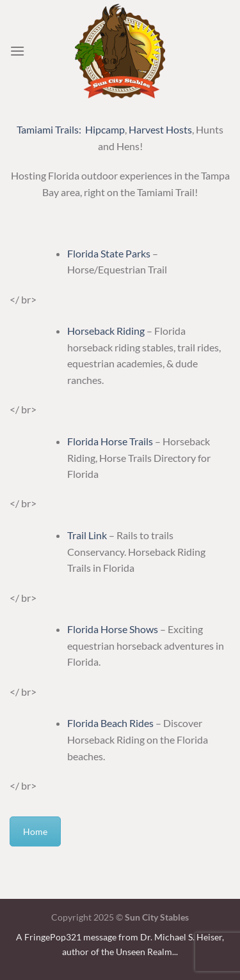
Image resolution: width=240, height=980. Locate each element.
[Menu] (17, 51)
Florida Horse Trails (110, 441)
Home (35, 831)
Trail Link (87, 535)
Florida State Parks (110, 253)
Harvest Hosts (160, 129)
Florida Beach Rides (111, 723)
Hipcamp (105, 129)
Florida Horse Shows (113, 629)
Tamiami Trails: (49, 129)
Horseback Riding (106, 331)
